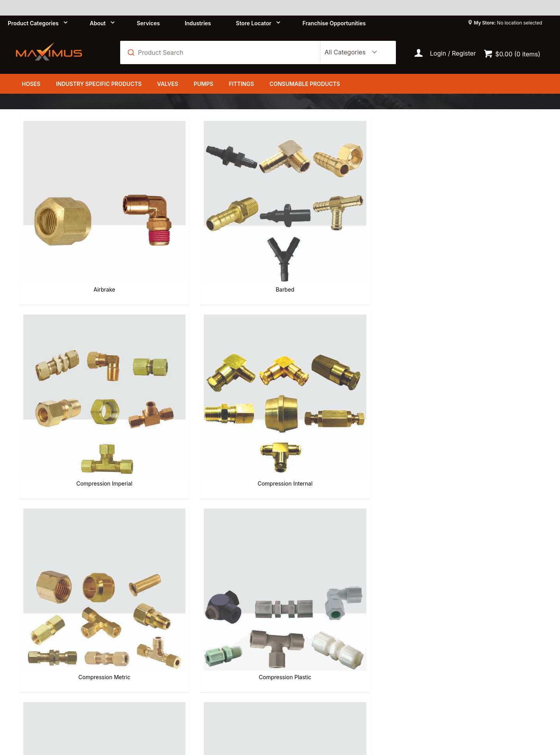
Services (148, 23)
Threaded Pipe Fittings (346, 534)
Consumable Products (305, 84)
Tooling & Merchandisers (479, 534)
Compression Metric (80, 388)
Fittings (241, 84)
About (98, 23)
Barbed (213, 242)
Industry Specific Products (99, 84)
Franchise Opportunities (334, 23)
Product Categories (33, 23)
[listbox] (349, 52)
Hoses (31, 84)
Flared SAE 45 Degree (346, 388)
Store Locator (254, 23)
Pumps (203, 84)
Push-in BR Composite (479, 388)
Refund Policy (313, 632)
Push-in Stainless (80, 534)
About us (188, 632)
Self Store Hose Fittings (213, 534)
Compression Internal (479, 242)
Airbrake (80, 242)
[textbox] (224, 52)
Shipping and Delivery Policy (335, 646)
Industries (198, 23)
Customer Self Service (101, 715)
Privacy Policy (195, 646)
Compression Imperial (346, 242)
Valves (168, 84)
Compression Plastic (213, 388)
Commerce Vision (177, 715)
